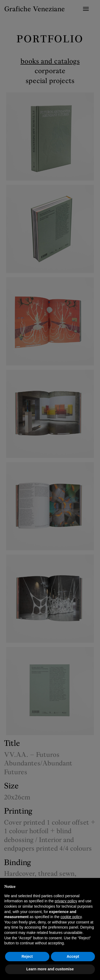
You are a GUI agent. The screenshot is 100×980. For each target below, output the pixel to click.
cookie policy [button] (71, 917)
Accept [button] (73, 956)
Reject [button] (27, 956)
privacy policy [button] (66, 901)
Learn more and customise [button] (50, 969)
